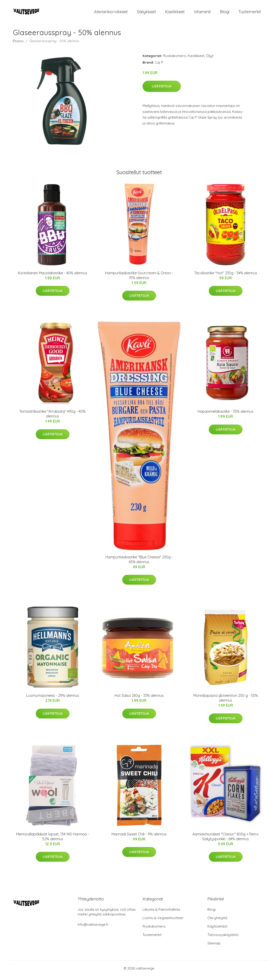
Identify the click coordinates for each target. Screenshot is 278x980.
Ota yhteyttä (217, 922)
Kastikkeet (175, 14)
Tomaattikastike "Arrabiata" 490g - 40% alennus (52, 418)
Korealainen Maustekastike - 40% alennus (53, 277)
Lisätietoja (162, 90)
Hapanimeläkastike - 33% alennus (226, 415)
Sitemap (214, 947)
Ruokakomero (175, 60)
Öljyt (210, 60)
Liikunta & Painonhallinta (161, 913)
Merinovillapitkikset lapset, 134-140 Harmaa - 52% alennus (53, 840)
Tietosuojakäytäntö (223, 939)
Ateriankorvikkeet (111, 14)
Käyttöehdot (217, 930)
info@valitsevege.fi (93, 928)
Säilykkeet (146, 14)
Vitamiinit (202, 14)
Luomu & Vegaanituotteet (163, 922)
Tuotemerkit (250, 14)
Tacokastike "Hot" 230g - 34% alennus (226, 277)
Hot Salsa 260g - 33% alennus (139, 700)
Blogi (225, 14)
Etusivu (18, 45)
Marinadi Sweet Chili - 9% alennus (139, 838)
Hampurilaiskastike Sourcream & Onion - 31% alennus (139, 279)
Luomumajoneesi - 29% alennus (53, 700)
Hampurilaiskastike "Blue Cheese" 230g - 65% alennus (139, 563)
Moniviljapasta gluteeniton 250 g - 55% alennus (226, 702)
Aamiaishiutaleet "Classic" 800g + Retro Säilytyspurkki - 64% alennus (226, 840)
